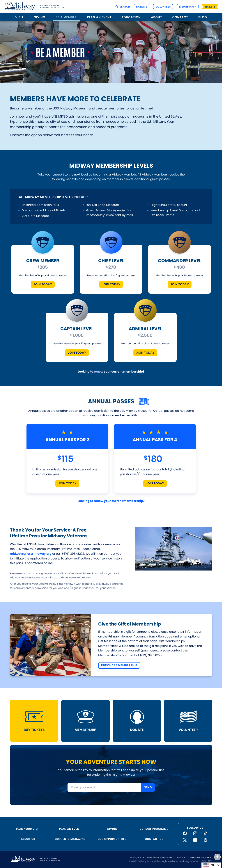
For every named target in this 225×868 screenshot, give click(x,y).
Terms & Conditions (200, 858)
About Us (28, 839)
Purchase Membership (119, 665)
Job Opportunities (112, 839)
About (157, 17)
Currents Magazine (70, 839)
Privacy (181, 858)
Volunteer (163, 7)
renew (98, 372)
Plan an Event (99, 17)
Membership (188, 7)
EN (209, 865)
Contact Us (154, 839)
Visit (19, 17)
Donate (142, 7)
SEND (148, 787)
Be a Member (66, 17)
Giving (40, 17)
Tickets (210, 7)
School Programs (154, 829)
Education (131, 17)
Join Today (43, 284)
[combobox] (211, 865)
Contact (180, 17)
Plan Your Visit (28, 829)
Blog (203, 17)
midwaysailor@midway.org (31, 554)
